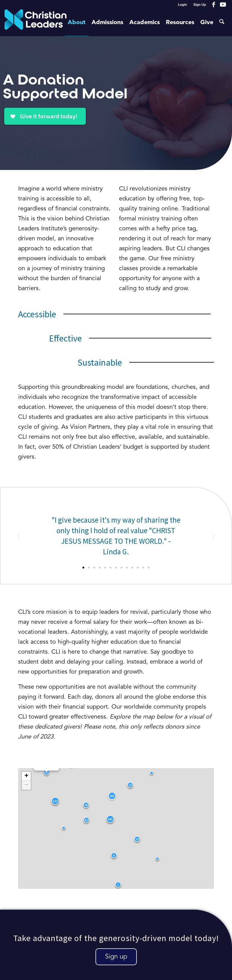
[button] (18, 536)
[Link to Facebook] (214, 5)
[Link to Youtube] (223, 5)
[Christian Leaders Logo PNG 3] (35, 23)
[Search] (222, 23)
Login (182, 5)
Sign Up (200, 5)
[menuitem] (183, 5)
